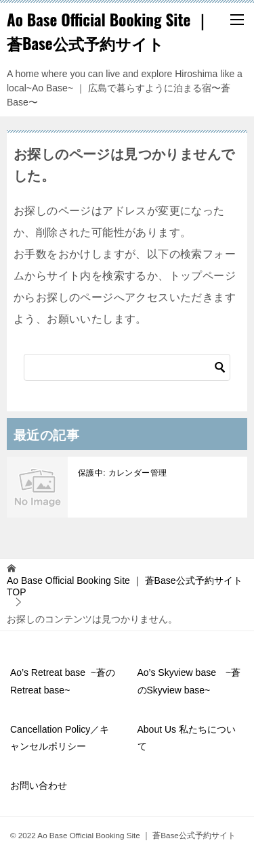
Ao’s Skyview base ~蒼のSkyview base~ (189, 681)
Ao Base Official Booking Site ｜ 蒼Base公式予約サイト (108, 31)
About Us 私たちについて (187, 738)
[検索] (127, 367)
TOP (125, 586)
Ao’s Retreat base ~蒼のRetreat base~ (63, 681)
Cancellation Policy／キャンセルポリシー (60, 738)
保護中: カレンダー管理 (122, 473)
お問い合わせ (39, 785)
